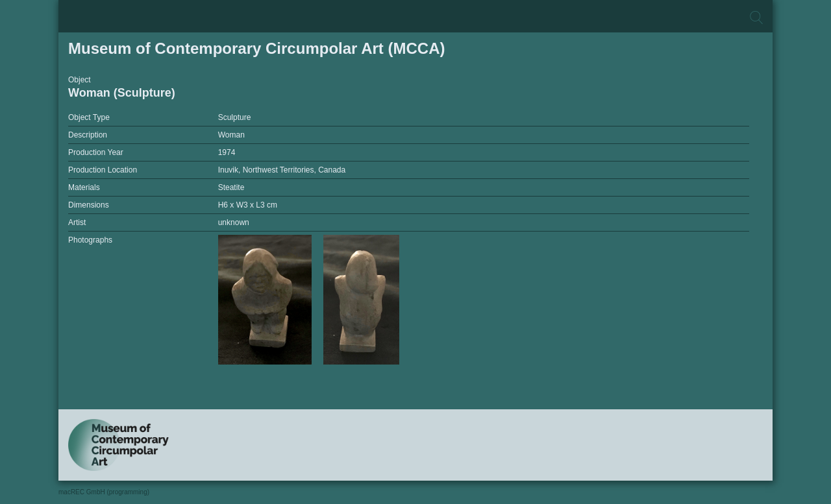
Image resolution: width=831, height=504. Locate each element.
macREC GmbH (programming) (104, 492)
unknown (234, 222)
